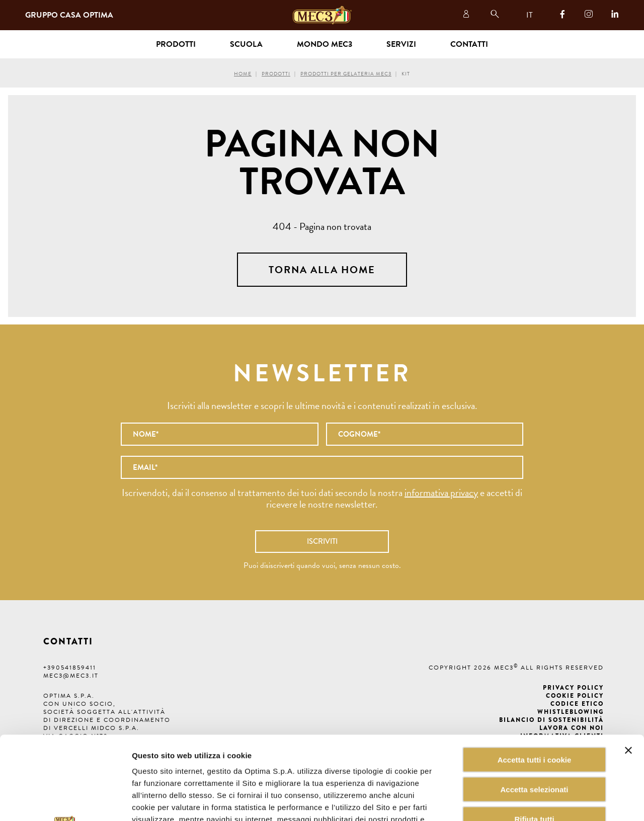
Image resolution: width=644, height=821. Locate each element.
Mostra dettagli (510, 801)
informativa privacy (441, 492)
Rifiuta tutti (534, 736)
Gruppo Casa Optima (69, 15)
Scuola (246, 44)
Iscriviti (322, 541)
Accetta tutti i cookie (535, 676)
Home (243, 74)
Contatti (469, 44)
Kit (406, 74)
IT (530, 15)
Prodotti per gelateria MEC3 (346, 74)
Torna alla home (322, 270)
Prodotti (276, 74)
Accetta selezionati (534, 706)
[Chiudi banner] (628, 667)
